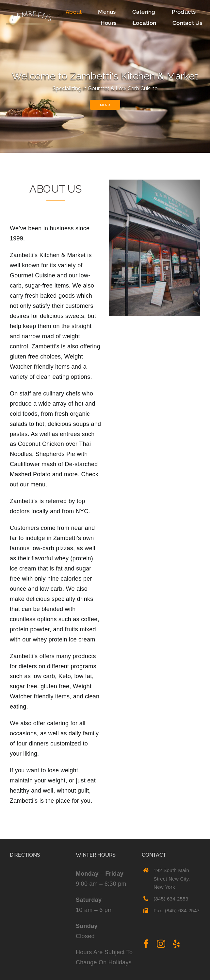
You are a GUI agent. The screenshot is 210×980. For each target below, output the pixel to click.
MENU (105, 105)
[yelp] (176, 944)
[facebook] (146, 944)
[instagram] (161, 944)
